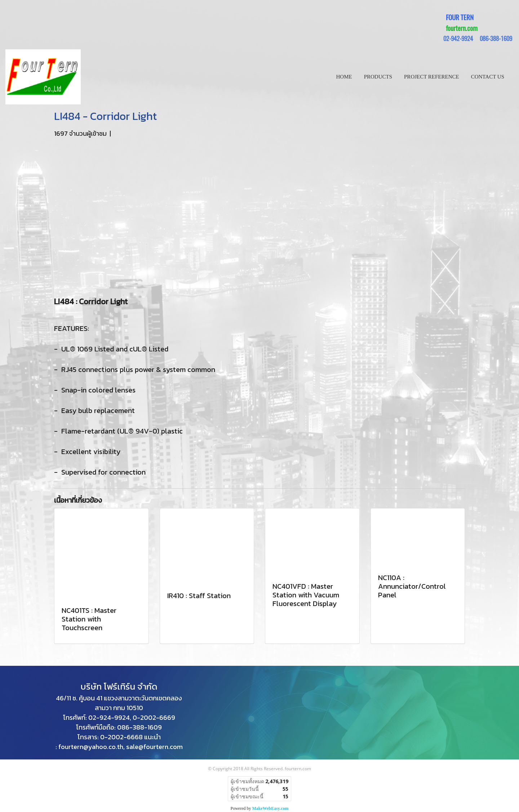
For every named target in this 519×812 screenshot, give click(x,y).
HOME (344, 77)
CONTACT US (488, 77)
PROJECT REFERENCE (432, 77)
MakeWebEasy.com (270, 808)
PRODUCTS (378, 77)
